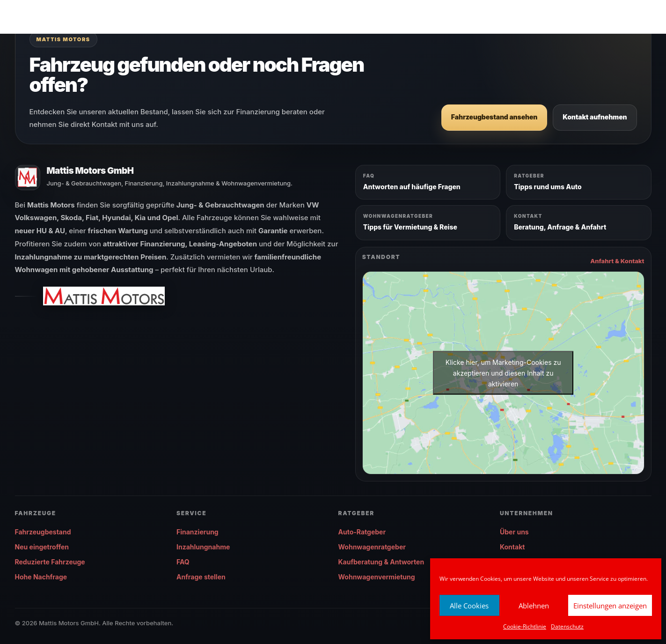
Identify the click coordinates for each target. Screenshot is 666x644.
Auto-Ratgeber (362, 532)
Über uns (514, 532)
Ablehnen (534, 606)
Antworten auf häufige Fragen (412, 187)
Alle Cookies (469, 606)
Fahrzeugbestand (43, 532)
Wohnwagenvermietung (377, 577)
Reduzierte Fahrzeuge (50, 562)
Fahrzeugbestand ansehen (494, 117)
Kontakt (512, 547)
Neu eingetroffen (42, 547)
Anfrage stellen (201, 577)
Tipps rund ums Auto (548, 187)
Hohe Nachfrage (41, 577)
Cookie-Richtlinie (525, 626)
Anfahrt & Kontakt (617, 261)
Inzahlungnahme (203, 547)
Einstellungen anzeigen (610, 606)
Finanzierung (198, 532)
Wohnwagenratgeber (372, 547)
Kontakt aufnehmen (595, 117)
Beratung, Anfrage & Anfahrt (560, 227)
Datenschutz (567, 626)
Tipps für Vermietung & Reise (410, 227)
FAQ (183, 562)
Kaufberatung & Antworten (381, 562)
